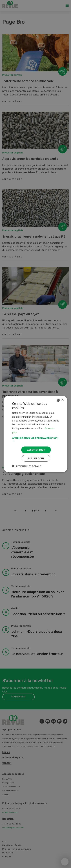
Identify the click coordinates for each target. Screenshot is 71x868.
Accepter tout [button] (36, 450)
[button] (35, 439)
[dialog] (35, 434)
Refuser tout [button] (36, 458)
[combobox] (58, 400)
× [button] (62, 400)
